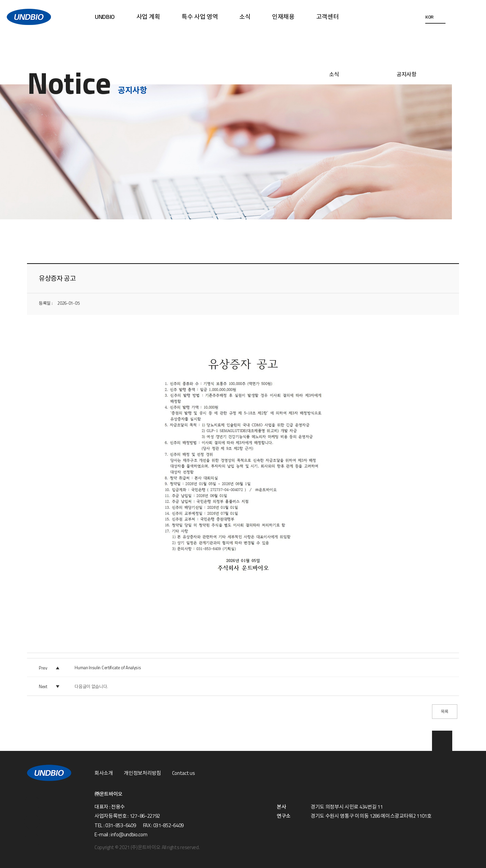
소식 (245, 17)
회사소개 (104, 773)
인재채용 (283, 17)
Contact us (184, 773)
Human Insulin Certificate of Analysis (108, 668)
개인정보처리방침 (142, 773)
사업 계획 (148, 17)
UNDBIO (105, 17)
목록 (445, 711)
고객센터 (328, 17)
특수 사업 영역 (200, 17)
